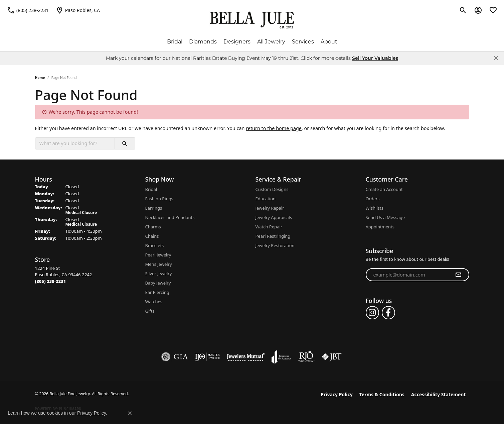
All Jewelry (271, 42)
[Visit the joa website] (281, 357)
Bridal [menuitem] (151, 189)
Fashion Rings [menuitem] (159, 199)
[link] (28, 10)
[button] (463, 10)
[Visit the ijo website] (207, 357)
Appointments (380, 227)
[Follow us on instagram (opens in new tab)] (372, 313)
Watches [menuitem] (154, 302)
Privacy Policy (337, 394)
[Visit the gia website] (175, 357)
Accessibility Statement (439, 394)
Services (303, 42)
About (329, 42)
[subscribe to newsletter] (458, 275)
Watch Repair (269, 227)
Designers (237, 42)
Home (40, 78)
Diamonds (203, 42)
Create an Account (384, 189)
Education (266, 199)
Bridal (175, 42)
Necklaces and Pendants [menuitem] (170, 217)
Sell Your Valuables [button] (375, 58)
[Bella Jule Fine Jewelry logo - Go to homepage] (252, 20)
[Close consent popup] (130, 413)
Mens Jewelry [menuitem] (159, 264)
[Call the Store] (51, 281)
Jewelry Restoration (275, 245)
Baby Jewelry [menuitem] (158, 283)
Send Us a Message (385, 217)
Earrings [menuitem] (154, 208)
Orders (373, 199)
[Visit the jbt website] (332, 357)
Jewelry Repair (270, 208)
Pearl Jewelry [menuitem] (158, 255)
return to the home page (274, 128)
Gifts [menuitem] (150, 311)
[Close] (496, 58)
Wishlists (375, 208)
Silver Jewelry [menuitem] (159, 274)
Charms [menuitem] (153, 227)
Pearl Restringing (273, 236)
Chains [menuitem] (152, 236)
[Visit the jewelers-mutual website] (246, 357)
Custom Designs (272, 189)
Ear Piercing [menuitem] (157, 292)
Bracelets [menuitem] (155, 245)
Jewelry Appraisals (274, 217)
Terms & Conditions (382, 394)
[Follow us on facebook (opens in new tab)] (388, 313)
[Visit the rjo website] (306, 357)
